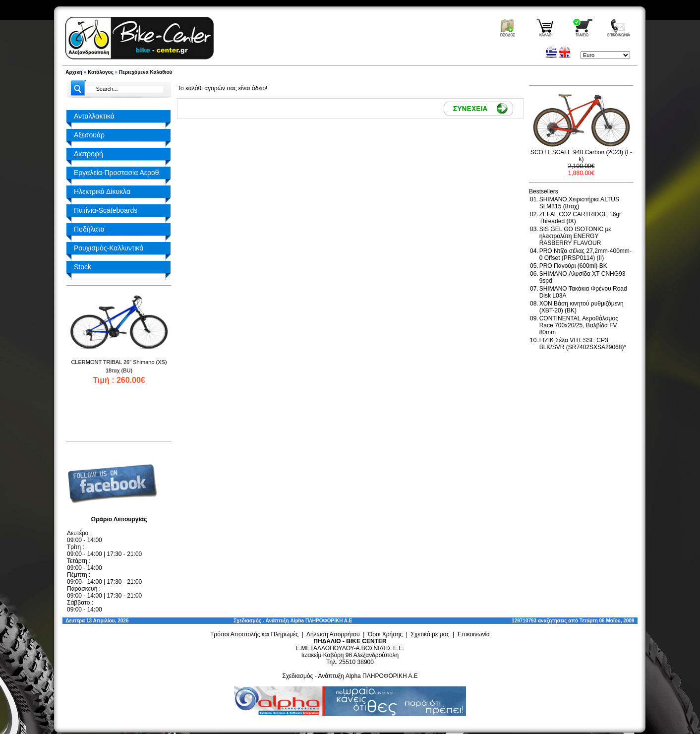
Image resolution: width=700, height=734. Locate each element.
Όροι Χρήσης (385, 634)
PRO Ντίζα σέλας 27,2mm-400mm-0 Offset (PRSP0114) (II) (585, 254)
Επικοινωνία (474, 634)
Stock (83, 267)
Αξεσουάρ (89, 135)
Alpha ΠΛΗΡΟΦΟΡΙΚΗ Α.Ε (321, 621)
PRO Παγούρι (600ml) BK (573, 266)
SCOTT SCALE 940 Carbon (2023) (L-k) (581, 156)
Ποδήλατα (89, 229)
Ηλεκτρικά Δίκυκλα (102, 191)
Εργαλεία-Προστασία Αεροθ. (117, 173)
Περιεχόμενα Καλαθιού (146, 72)
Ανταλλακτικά (94, 116)
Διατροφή (88, 154)
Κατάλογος (101, 72)
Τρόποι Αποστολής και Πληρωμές (254, 634)
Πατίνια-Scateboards (106, 210)
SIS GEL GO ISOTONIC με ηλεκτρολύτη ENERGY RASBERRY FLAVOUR (575, 236)
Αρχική (74, 72)
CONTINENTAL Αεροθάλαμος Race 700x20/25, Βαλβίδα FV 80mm (579, 325)
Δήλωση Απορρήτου (333, 634)
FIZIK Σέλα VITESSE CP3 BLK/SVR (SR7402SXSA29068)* (583, 344)
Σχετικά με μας (430, 634)
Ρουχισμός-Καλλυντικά (109, 248)
